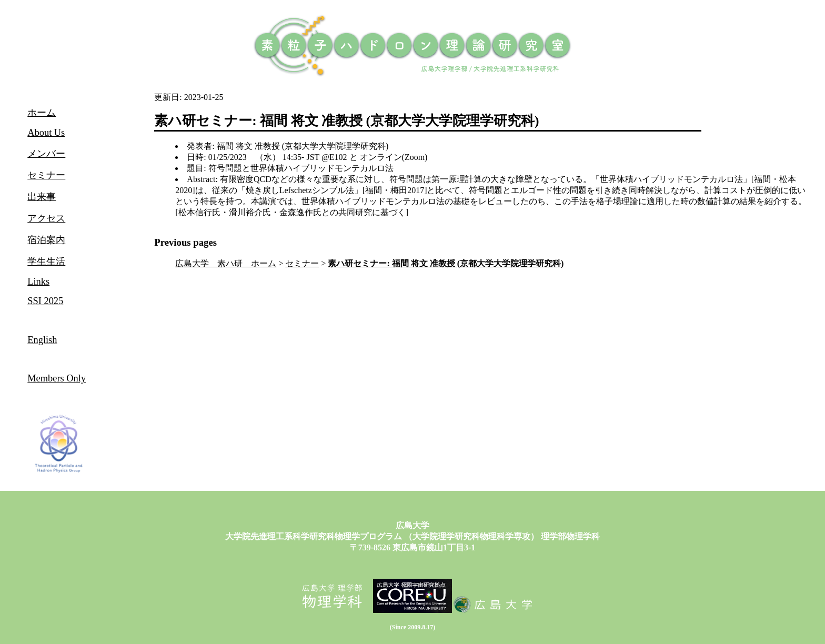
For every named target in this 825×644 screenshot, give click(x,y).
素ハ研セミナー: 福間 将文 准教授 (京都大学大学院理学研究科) (446, 263)
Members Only (57, 378)
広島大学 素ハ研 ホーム (226, 263)
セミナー (302, 263)
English (42, 340)
